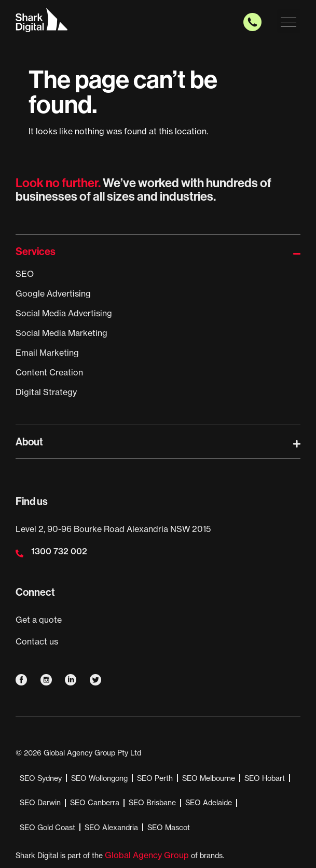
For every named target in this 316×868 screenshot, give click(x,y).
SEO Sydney (41, 778)
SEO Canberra (95, 803)
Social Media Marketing (61, 333)
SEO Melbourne (209, 778)
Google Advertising (53, 293)
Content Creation (49, 372)
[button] (289, 21)
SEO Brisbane (152, 803)
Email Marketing (47, 353)
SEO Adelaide (209, 803)
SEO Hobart (265, 778)
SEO (25, 274)
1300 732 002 (59, 551)
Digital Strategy (46, 392)
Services (36, 251)
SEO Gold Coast (47, 828)
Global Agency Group (147, 855)
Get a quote (39, 620)
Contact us (37, 641)
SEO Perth (155, 778)
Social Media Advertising (64, 313)
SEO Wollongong (99, 778)
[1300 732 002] (19, 554)
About (29, 442)
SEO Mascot (169, 828)
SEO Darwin (40, 803)
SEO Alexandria (111, 828)
